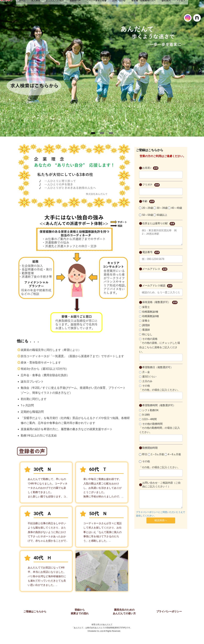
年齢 (148, 201)
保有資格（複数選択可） (160, 306)
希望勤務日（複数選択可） (158, 370)
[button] (93, 133)
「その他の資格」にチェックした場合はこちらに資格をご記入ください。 (160, 350)
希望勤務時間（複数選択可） (159, 408)
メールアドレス (155, 272)
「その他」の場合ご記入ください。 (160, 393)
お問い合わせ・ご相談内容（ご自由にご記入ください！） (161, 488)
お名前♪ (150, 168)
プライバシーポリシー (169, 611)
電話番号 (151, 256)
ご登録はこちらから (35, 611)
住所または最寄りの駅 (159, 224)
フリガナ (151, 185)
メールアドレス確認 (157, 289)
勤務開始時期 (150, 451)
